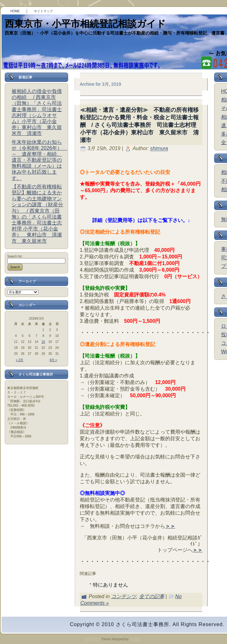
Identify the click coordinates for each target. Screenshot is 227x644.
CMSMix (135, 639)
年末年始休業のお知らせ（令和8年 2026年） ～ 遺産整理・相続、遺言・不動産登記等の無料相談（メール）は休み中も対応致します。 (39, 160)
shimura (159, 149)
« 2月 (20, 360)
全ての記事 (152, 596)
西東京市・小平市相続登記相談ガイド (85, 24)
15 (43, 342)
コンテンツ (124, 596)
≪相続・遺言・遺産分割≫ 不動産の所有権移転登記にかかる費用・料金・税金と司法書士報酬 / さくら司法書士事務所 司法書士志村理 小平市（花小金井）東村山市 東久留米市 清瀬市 (141, 125)
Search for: (15, 256)
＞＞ (170, 526)
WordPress (92, 639)
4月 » (53, 360)
